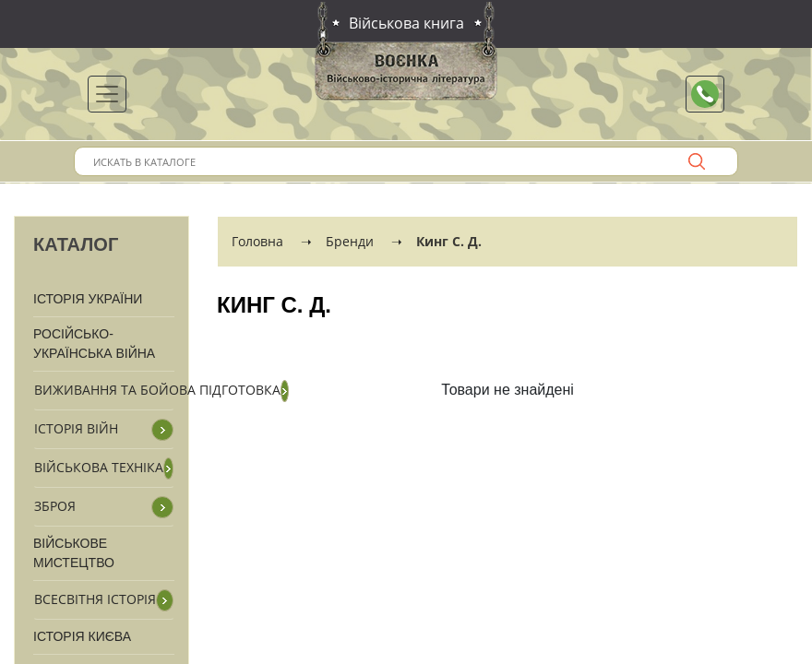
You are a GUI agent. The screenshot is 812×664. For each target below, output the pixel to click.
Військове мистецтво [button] (74, 553)
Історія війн (76, 428)
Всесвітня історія (95, 599)
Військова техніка (99, 467)
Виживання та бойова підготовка (157, 390)
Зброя (55, 506)
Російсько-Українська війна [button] (94, 344)
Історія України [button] (88, 299)
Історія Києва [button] (82, 636)
